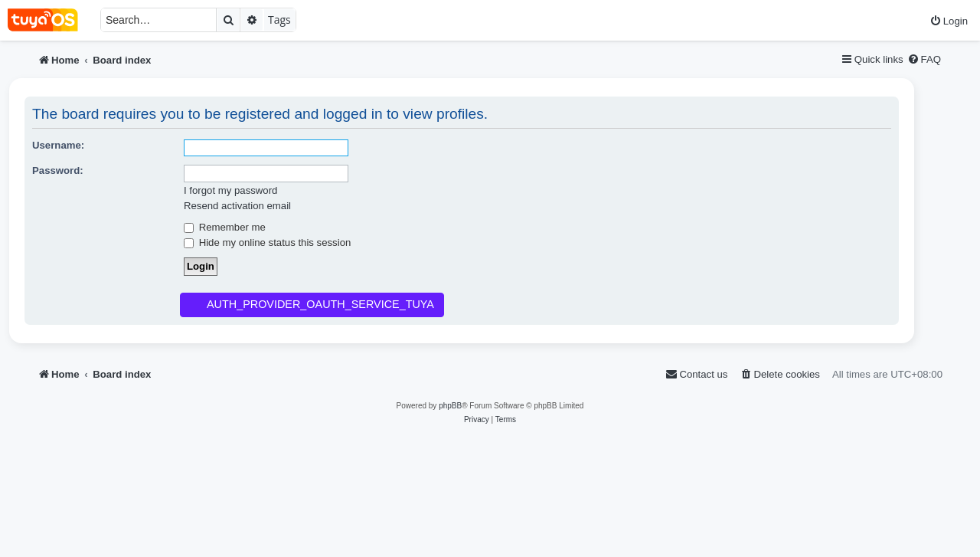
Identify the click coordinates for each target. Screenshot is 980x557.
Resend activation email (237, 206)
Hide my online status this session (267, 242)
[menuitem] (949, 21)
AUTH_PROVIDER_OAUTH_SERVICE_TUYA (320, 304)
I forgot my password (230, 190)
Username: (58, 145)
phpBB (450, 406)
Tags (279, 20)
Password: (58, 170)
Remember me (225, 227)
